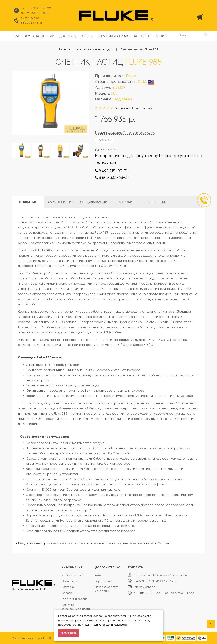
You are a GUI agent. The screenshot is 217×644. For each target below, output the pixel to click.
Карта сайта (104, 581)
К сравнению (109, 150)
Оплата (67, 593)
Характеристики (62, 202)
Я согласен (69, 633)
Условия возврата (73, 575)
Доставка (68, 587)
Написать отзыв (141, 108)
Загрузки (125, 202)
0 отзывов (121, 108)
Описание (28, 202)
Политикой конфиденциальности (105, 625)
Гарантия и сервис (74, 599)
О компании (70, 581)
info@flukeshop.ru (145, 587)
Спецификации (94, 202)
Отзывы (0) (157, 202)
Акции (99, 575)
